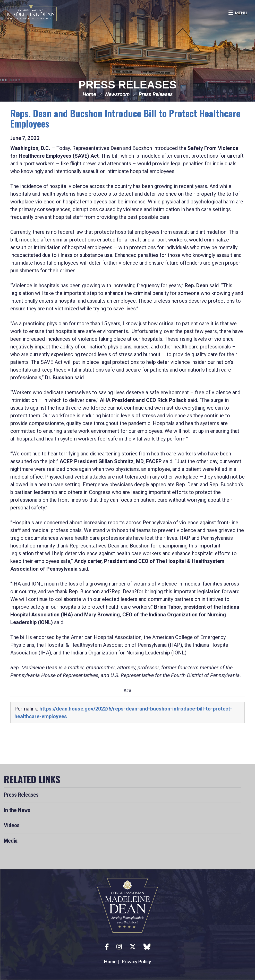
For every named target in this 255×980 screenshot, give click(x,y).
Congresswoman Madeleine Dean (31, 13)
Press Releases (127, 85)
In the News (17, 810)
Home (89, 94)
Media (11, 841)
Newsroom (117, 94)
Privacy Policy (137, 961)
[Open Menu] (238, 13)
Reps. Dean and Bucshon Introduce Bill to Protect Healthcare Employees (125, 118)
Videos (12, 825)
